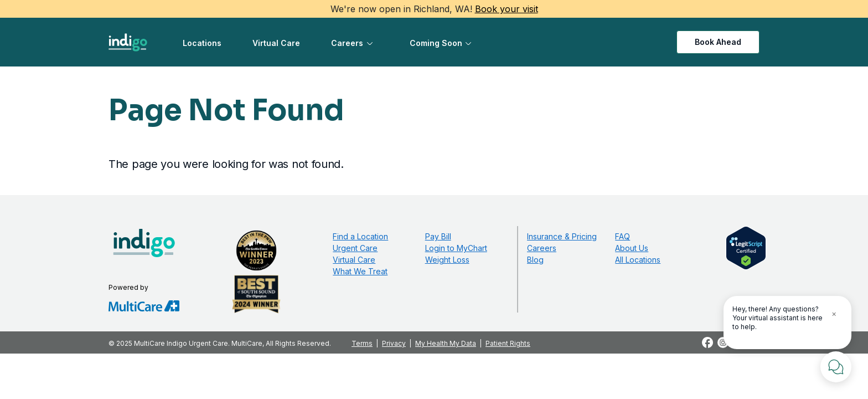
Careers (347, 43)
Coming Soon (436, 43)
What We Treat (360, 271)
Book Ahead (718, 42)
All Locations (638, 260)
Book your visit (507, 9)
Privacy (394, 343)
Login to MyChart (456, 248)
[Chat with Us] (836, 367)
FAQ (622, 236)
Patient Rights (508, 343)
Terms (362, 343)
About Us (632, 248)
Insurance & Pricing (562, 236)
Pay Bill (438, 236)
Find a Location (360, 236)
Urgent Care (355, 248)
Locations (202, 43)
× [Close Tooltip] (834, 313)
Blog (535, 260)
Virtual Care (276, 43)
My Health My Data (446, 343)
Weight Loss (447, 260)
